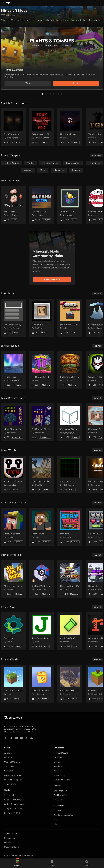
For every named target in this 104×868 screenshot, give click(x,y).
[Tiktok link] (11, 738)
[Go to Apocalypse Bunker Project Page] (42, 474)
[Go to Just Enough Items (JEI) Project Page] (42, 631)
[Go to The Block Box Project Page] (70, 205)
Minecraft (8, 758)
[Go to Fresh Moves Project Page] (42, 527)
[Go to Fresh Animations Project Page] (14, 527)
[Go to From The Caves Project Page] (14, 127)
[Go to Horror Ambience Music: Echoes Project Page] (70, 127)
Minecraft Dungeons (13, 780)
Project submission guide (15, 800)
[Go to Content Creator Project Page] (70, 474)
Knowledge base (60, 791)
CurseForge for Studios (63, 815)
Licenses (8, 843)
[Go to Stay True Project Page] (70, 527)
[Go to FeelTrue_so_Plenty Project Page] (42, 422)
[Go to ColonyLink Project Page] (42, 318)
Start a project (10, 795)
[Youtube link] (16, 738)
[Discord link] (21, 738)
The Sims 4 (9, 766)
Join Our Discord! (61, 753)
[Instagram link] (6, 738)
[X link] (27, 738)
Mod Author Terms (12, 847)
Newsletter (58, 766)
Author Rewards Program (15, 804)
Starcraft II (9, 771)
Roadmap (58, 771)
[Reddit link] (32, 738)
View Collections (52, 279)
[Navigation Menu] (2, 3)
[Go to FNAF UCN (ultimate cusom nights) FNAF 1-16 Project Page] (14, 474)
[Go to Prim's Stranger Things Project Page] (42, 127)
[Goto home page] (8, 3)
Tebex (56, 820)
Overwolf (57, 811)
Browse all (96, 155)
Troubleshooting (60, 795)
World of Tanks (11, 784)
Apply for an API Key (13, 809)
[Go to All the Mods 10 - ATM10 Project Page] (14, 579)
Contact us (58, 800)
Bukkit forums (60, 775)
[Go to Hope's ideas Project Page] (14, 370)
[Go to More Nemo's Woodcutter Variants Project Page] (70, 318)
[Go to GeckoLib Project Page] (14, 631)
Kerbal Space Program (13, 775)
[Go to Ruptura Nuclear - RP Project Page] (70, 370)
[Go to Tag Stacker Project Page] (14, 205)
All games (8, 753)
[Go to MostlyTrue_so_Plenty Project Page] (14, 422)
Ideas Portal (58, 758)
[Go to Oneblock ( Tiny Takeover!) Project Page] (14, 684)
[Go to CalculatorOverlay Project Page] (14, 318)
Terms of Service (11, 834)
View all (98, 294)
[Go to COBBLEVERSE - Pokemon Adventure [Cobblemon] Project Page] (42, 579)
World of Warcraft (12, 762)
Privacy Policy (10, 838)
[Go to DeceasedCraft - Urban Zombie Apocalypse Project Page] (70, 579)
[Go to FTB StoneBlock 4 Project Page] (42, 370)
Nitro (56, 824)
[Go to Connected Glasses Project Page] (70, 422)
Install (76, 83)
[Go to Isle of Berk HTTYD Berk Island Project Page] (70, 684)
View (28, 83)
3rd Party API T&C (12, 813)
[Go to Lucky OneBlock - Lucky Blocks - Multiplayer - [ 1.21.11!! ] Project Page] (42, 684)
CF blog (57, 762)
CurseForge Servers (62, 780)
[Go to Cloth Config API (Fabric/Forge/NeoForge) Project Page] (70, 631)
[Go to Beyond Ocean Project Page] (42, 205)
